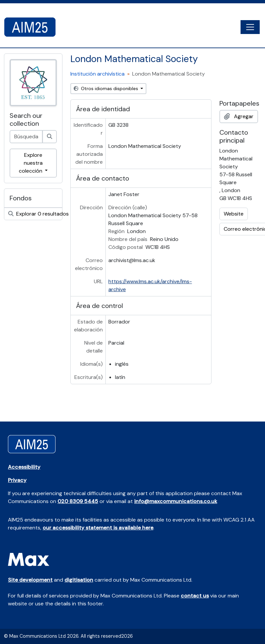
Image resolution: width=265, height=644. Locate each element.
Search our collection (26, 119)
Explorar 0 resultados (35, 214)
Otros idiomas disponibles (107, 88)
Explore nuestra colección (31, 163)
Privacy (17, 480)
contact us (195, 596)
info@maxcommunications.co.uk (176, 501)
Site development (30, 580)
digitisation (79, 580)
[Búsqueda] (50, 137)
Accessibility (24, 467)
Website (234, 214)
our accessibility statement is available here (98, 528)
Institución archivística (97, 74)
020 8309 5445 (78, 501)
